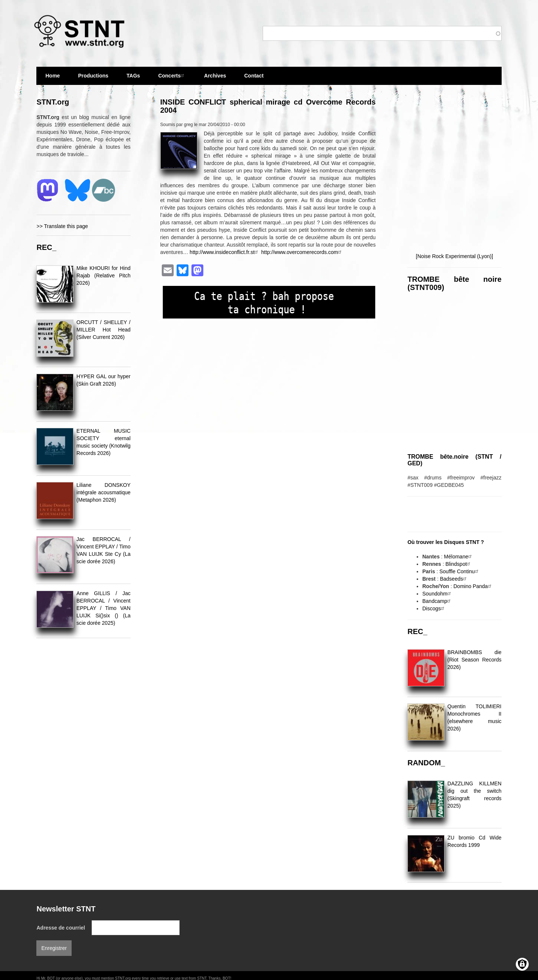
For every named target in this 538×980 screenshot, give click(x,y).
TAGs (133, 79)
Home (53, 76)
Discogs (434, 608)
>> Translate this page (62, 226)
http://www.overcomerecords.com (302, 252)
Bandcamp (437, 601)
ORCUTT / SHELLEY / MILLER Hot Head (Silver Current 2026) (104, 330)
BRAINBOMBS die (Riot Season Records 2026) (475, 660)
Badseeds (454, 579)
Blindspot (459, 564)
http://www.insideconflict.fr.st (225, 252)
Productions (93, 76)
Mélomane (459, 557)
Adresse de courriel (61, 928)
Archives (215, 79)
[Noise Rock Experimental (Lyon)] (455, 256)
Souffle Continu (460, 571)
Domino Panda (473, 586)
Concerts (172, 75)
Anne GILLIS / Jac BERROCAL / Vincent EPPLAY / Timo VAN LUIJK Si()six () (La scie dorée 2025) (104, 608)
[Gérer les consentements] (522, 964)
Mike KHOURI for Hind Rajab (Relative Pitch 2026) (104, 275)
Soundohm (437, 594)
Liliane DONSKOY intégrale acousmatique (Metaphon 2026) (104, 492)
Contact (254, 76)
